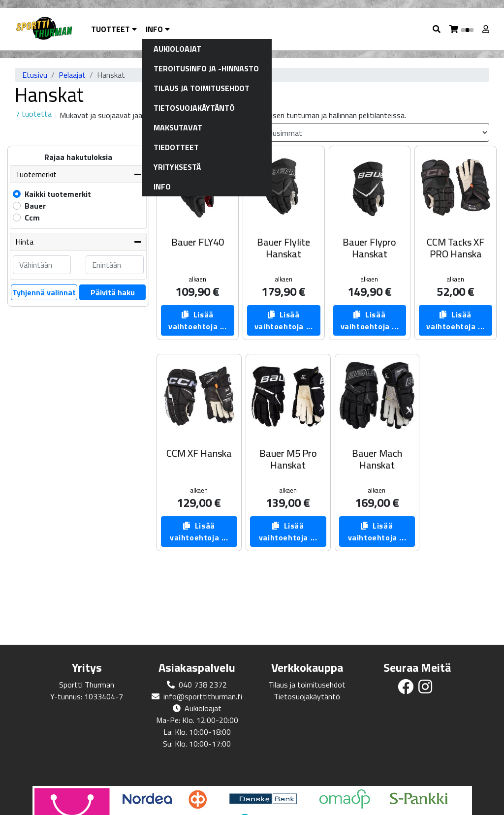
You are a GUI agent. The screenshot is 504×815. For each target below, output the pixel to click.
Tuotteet (114, 29)
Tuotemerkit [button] (36, 174)
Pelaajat (72, 75)
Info (158, 29)
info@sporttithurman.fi (203, 696)
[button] (437, 29)
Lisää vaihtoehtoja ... (198, 320)
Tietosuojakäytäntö (307, 696)
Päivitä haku (113, 292)
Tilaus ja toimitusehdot (307, 685)
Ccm (32, 218)
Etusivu (35, 75)
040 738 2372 (203, 685)
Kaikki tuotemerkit (58, 194)
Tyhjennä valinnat (44, 292)
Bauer (35, 206)
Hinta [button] (24, 242)
